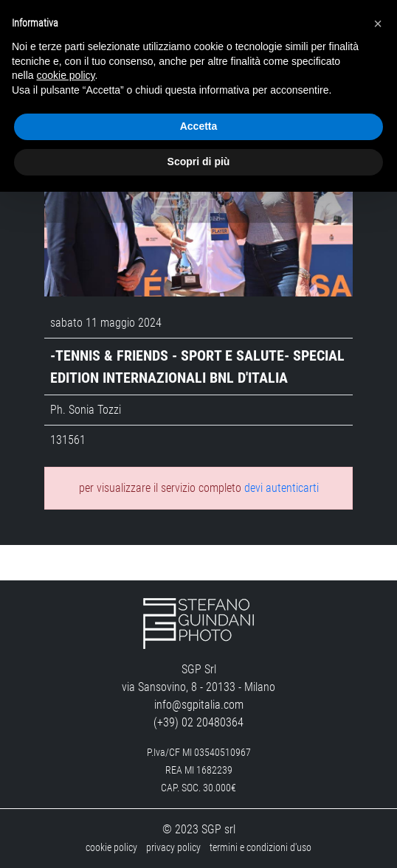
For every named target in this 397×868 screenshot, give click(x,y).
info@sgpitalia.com (199, 705)
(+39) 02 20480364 (198, 722)
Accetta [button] (199, 126)
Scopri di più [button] (199, 162)
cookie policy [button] (65, 75)
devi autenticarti (282, 488)
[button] (378, 24)
